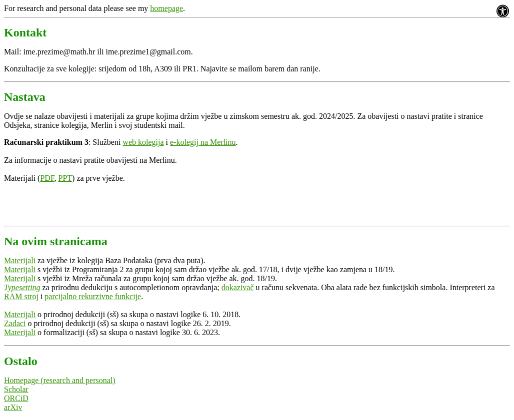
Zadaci (15, 323)
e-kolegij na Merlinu (203, 142)
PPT (65, 178)
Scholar (16, 389)
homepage (166, 8)
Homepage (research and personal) (60, 380)
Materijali (20, 260)
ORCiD (16, 398)
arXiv (13, 407)
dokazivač (238, 287)
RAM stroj (21, 296)
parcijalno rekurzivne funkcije (93, 296)
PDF (47, 178)
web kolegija (143, 142)
